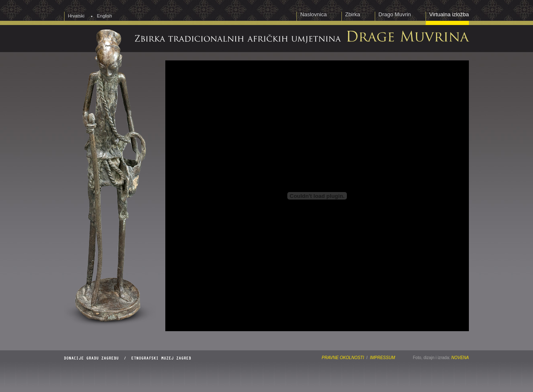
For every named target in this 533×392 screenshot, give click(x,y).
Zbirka (353, 15)
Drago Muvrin (395, 15)
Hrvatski (76, 16)
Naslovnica (314, 15)
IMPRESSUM (382, 358)
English (105, 16)
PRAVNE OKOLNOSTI (343, 358)
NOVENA (460, 358)
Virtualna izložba (449, 15)
